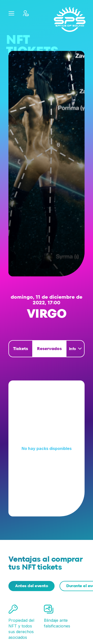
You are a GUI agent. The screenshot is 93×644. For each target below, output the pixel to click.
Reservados (49, 349)
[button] (11, 13)
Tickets (21, 349)
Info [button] (73, 349)
